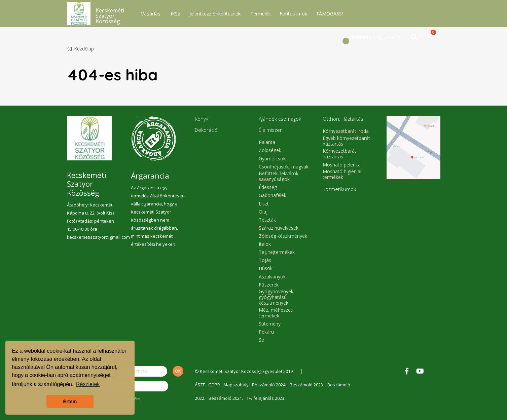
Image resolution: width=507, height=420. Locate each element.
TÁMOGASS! (329, 14)
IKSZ (176, 14)
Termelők (261, 14)
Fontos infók (293, 14)
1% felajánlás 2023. (266, 398)
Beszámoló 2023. (307, 385)
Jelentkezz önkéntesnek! (215, 14)
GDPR (214, 385)
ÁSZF (200, 385)
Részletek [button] (88, 384)
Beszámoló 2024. (269, 385)
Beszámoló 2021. (226, 398)
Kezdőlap (80, 49)
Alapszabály (236, 385)
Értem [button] (70, 402)
